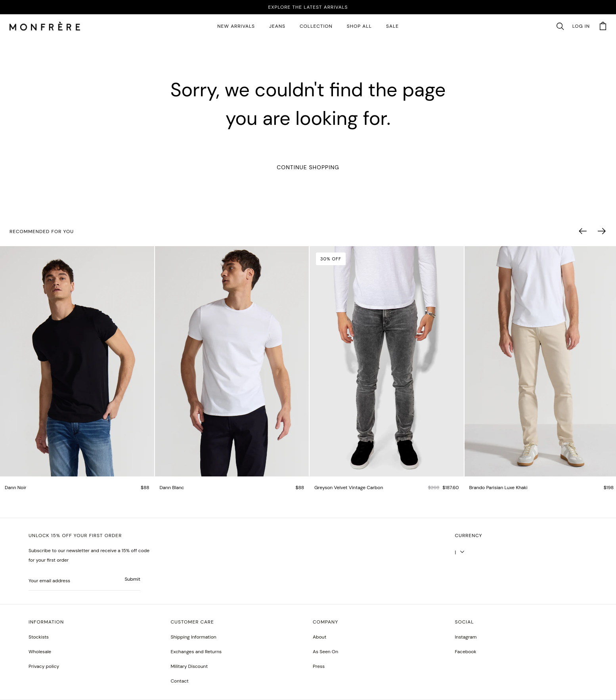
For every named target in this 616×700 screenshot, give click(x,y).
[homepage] (45, 27)
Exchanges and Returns (196, 652)
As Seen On (325, 652)
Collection (316, 26)
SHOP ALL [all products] (359, 26)
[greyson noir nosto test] (466, 652)
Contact (180, 681)
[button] (560, 27)
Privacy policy (44, 666)
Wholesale (40, 652)
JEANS (277, 26)
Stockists (39, 637)
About (319, 637)
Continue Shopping (308, 167)
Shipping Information (194, 637)
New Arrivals (236, 26)
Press (319, 666)
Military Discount (189, 666)
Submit (132, 579)
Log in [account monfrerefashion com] (581, 26)
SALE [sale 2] (392, 26)
